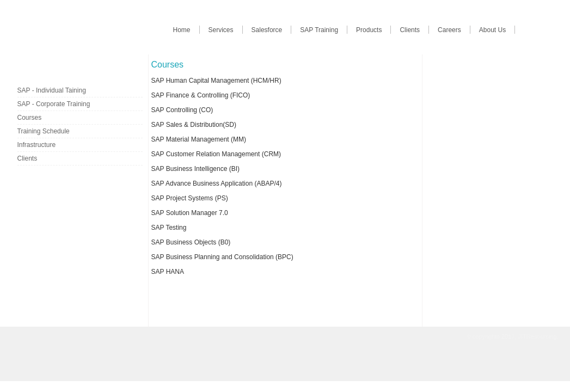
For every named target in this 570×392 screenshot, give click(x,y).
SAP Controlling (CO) (182, 110)
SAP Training (319, 30)
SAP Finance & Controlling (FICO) (201, 95)
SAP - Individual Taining (52, 90)
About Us (492, 30)
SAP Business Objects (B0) (191, 242)
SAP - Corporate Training (54, 104)
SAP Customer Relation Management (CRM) (216, 154)
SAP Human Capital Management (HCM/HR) (216, 81)
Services (221, 30)
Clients (410, 30)
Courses (30, 118)
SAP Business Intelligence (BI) (196, 169)
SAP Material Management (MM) (199, 139)
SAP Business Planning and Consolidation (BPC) (222, 257)
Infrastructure (37, 145)
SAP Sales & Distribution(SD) (194, 125)
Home (182, 30)
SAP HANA (168, 272)
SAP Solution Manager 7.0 (190, 213)
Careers (449, 30)
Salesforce (267, 30)
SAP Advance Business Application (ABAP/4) (217, 183)
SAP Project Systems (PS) (190, 198)
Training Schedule (44, 131)
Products (369, 30)
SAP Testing (169, 228)
